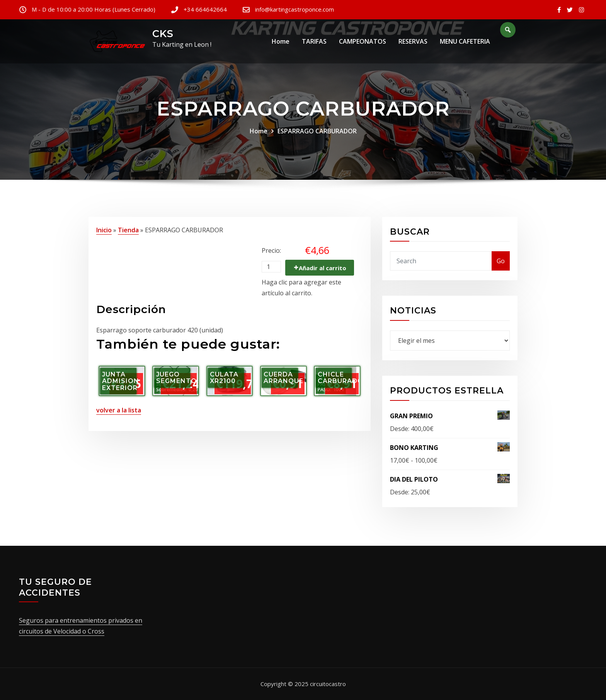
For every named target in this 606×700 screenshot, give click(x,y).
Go (501, 261)
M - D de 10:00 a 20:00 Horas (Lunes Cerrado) (94, 9)
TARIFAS (314, 42)
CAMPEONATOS (363, 42)
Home (281, 42)
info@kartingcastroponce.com (294, 9)
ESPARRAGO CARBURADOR (317, 131)
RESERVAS (413, 42)
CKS (163, 33)
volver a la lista (119, 410)
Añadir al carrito (323, 268)
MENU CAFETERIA (465, 42)
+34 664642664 (205, 9)
